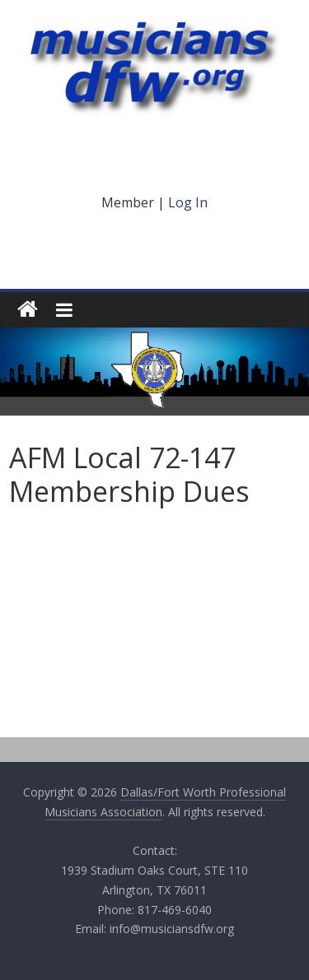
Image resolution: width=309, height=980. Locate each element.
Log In (188, 202)
